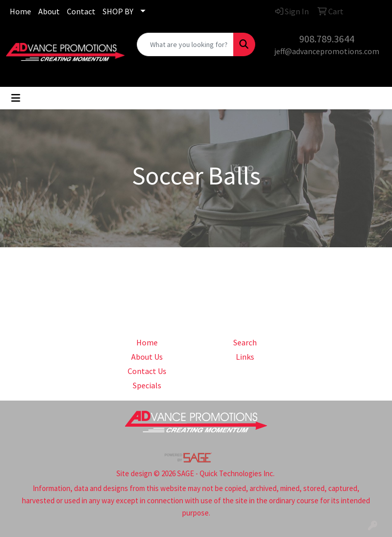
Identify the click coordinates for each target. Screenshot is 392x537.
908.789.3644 (327, 39)
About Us (147, 357)
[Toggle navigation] (16, 98)
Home (20, 11)
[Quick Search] (185, 44)
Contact (81, 11)
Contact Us (147, 371)
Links (245, 357)
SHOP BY (118, 11)
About (49, 11)
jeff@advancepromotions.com (327, 51)
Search (245, 342)
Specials (147, 385)
